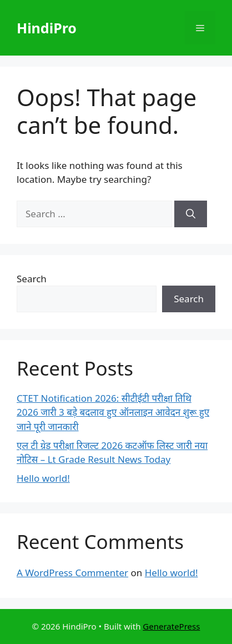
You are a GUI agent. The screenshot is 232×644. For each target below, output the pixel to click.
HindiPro (47, 28)
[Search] (191, 214)
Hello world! (43, 478)
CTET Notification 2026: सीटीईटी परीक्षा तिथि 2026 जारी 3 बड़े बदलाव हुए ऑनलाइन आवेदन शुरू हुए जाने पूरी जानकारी (113, 412)
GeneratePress (171, 626)
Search (32, 279)
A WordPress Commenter (72, 573)
